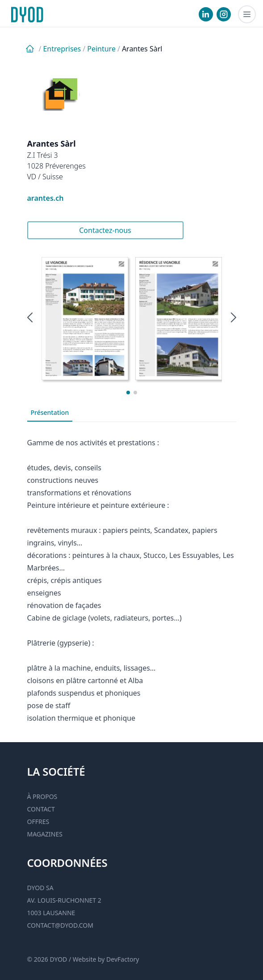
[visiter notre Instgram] (224, 14)
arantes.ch (46, 198)
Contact (41, 809)
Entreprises (62, 49)
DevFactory (123, 959)
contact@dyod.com (60, 925)
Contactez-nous (105, 230)
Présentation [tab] (50, 412)
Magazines (45, 834)
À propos (42, 796)
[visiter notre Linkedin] (206, 14)
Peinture (101, 49)
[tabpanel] (132, 573)
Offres (38, 822)
